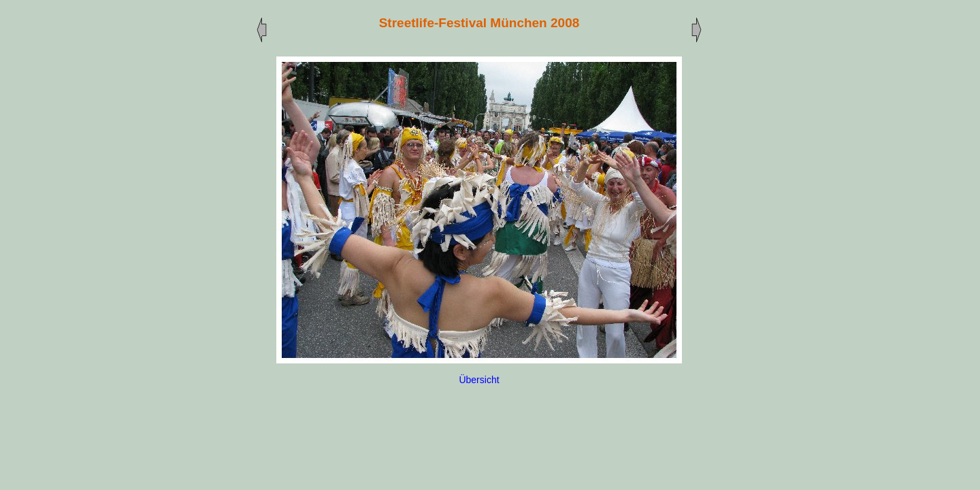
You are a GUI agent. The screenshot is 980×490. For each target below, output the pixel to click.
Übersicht (479, 380)
